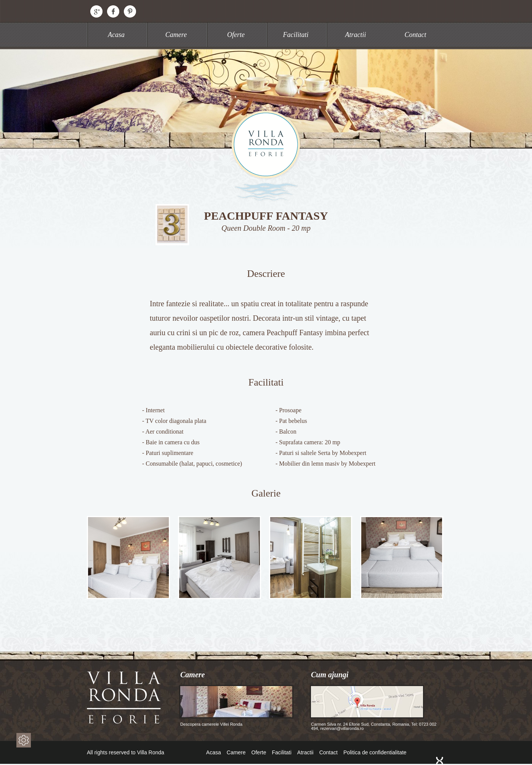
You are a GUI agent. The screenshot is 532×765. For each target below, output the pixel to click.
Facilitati (296, 35)
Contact (416, 35)
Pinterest (130, 11)
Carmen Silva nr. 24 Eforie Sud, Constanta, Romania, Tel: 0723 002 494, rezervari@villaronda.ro (373, 708)
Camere (176, 35)
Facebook (113, 11)
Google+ (96, 11)
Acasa (116, 35)
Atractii (356, 35)
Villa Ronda (266, 155)
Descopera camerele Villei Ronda (236, 706)
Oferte (236, 35)
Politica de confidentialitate (375, 752)
